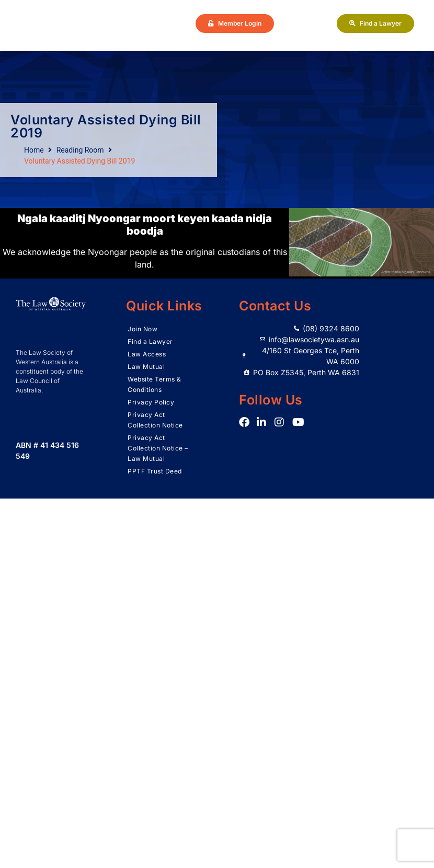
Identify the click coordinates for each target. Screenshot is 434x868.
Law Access (147, 354)
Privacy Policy (151, 402)
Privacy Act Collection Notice (155, 420)
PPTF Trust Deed (155, 471)
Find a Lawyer (150, 342)
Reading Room (80, 150)
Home (34, 150)
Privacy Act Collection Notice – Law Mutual (158, 448)
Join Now (142, 329)
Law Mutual (146, 367)
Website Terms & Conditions (155, 384)
